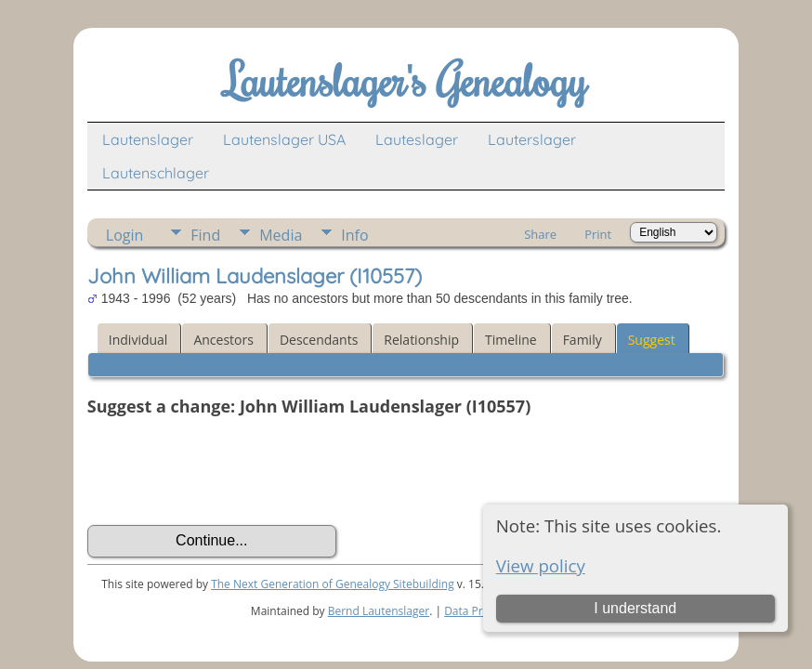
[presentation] (229, 471)
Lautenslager (148, 139)
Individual (138, 340)
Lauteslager (417, 139)
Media (281, 235)
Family (583, 340)
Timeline (511, 340)
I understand (635, 608)
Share (540, 234)
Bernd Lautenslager (379, 611)
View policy (541, 565)
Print (598, 234)
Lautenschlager (156, 173)
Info (354, 235)
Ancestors (223, 340)
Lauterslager (532, 139)
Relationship (421, 340)
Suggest (652, 340)
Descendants (319, 340)
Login (125, 235)
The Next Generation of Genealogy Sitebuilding (333, 584)
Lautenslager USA (284, 139)
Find (205, 235)
